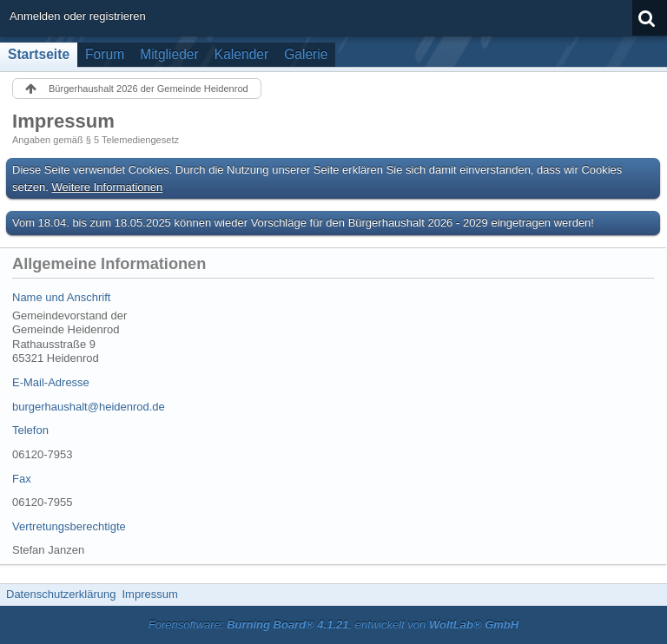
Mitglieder (169, 54)
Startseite (39, 54)
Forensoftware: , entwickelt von (333, 624)
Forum (105, 54)
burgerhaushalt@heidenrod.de (89, 407)
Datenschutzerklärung (61, 594)
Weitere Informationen (108, 187)
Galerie (306, 54)
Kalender (241, 54)
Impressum (149, 594)
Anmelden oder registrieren (78, 16)
